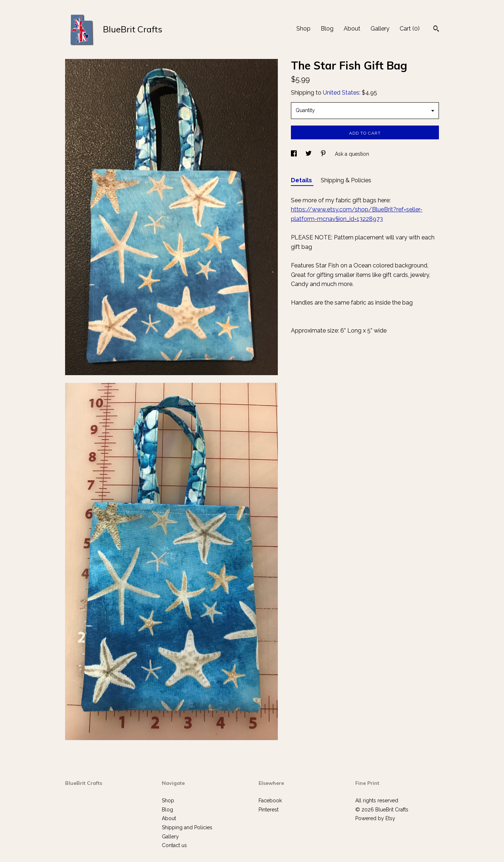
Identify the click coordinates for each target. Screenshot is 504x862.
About (352, 29)
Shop (303, 29)
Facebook (270, 801)
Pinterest (269, 810)
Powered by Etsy (375, 818)
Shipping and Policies (187, 827)
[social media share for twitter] (309, 154)
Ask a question (352, 154)
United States (341, 93)
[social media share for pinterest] (324, 154)
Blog (327, 29)
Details (302, 180)
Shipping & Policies (346, 180)
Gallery (380, 29)
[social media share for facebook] (295, 154)
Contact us (174, 845)
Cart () (410, 29)
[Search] (436, 29)
